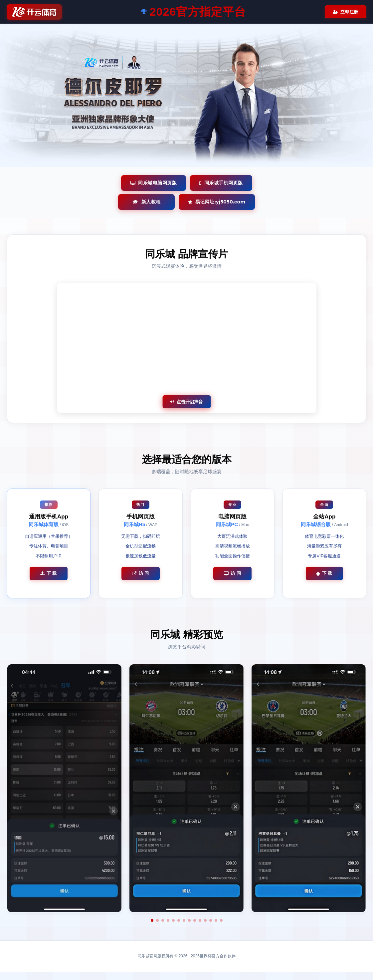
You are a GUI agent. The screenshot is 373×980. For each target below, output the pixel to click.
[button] (152, 920)
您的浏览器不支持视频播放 (187, 348)
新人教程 (147, 202)
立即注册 (346, 12)
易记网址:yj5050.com (217, 202)
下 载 (49, 573)
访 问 (141, 573)
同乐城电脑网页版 (154, 183)
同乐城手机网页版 (221, 183)
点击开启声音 (186, 402)
